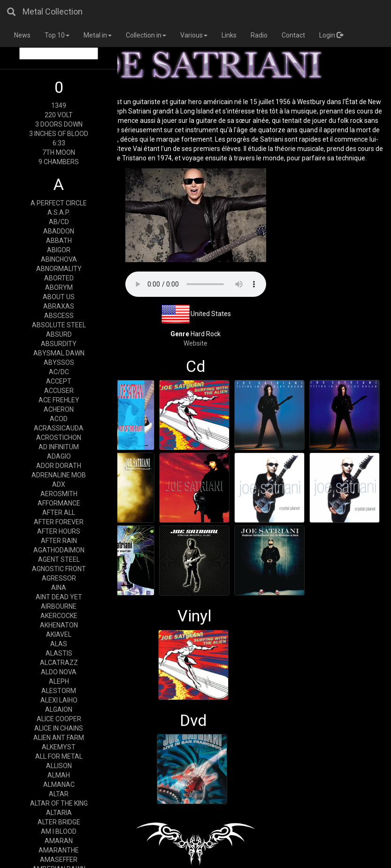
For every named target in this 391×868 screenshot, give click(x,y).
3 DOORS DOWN (59, 124)
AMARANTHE (59, 850)
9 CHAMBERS (59, 162)
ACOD (59, 419)
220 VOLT (59, 115)
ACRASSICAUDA (59, 428)
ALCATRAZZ (59, 663)
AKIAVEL (59, 634)
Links (229, 35)
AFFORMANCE (59, 503)
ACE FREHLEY (59, 400)
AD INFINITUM (59, 447)
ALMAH (59, 775)
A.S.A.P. (59, 212)
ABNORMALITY (59, 269)
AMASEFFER (59, 860)
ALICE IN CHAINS (59, 728)
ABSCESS (59, 316)
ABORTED (59, 278)
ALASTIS (59, 653)
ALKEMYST (59, 747)
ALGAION (59, 709)
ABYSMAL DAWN (59, 353)
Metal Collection (53, 11)
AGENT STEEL (59, 559)
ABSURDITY (59, 344)
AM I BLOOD (59, 831)
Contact (293, 35)
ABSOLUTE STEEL (59, 325)
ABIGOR (59, 250)
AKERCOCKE (59, 616)
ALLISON (59, 766)
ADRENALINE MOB (59, 475)
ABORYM (59, 287)
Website (195, 343)
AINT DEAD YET (59, 597)
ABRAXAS (59, 306)
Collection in (146, 35)
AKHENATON (59, 625)
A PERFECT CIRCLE (59, 203)
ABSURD (59, 334)
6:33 (59, 143)
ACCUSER (59, 391)
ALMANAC (59, 785)
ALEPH (59, 681)
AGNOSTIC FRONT (59, 569)
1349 (59, 106)
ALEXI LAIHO (59, 700)
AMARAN (59, 841)
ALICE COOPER (59, 719)
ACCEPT (59, 381)
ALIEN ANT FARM (59, 738)
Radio (259, 35)
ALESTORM (59, 691)
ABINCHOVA (59, 259)
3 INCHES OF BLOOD (59, 134)
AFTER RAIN (59, 541)
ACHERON (59, 409)
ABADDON (59, 231)
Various (194, 35)
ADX (59, 484)
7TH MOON (59, 152)
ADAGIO (59, 456)
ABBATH (59, 241)
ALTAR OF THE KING (59, 803)
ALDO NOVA (59, 672)
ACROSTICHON (59, 438)
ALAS (59, 644)
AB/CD (59, 222)
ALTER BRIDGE (59, 822)
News (22, 35)
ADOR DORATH (59, 466)
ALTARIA (59, 813)
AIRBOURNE (59, 606)
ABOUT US (59, 297)
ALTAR (59, 794)
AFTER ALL (59, 513)
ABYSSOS (59, 362)
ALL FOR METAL (59, 756)
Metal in (98, 35)
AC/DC (59, 372)
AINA (59, 588)
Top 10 (57, 35)
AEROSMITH (59, 494)
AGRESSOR (59, 578)
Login (331, 35)
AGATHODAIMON (59, 550)
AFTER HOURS (59, 531)
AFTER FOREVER (59, 522)
